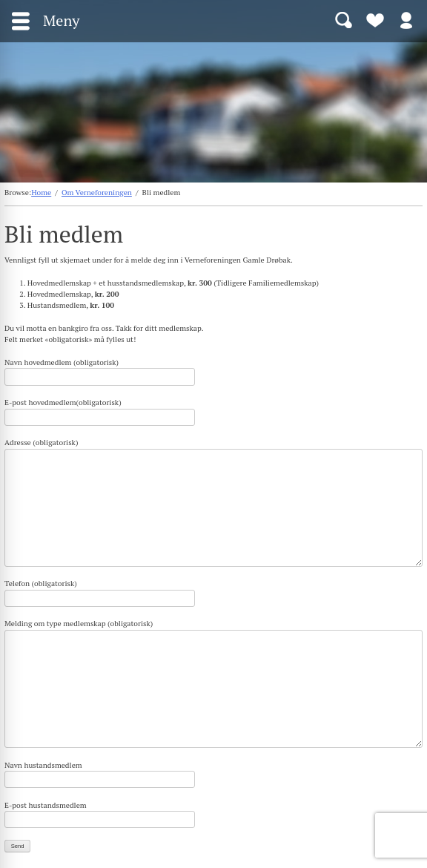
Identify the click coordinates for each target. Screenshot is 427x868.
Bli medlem (375, 19)
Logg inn (406, 19)
